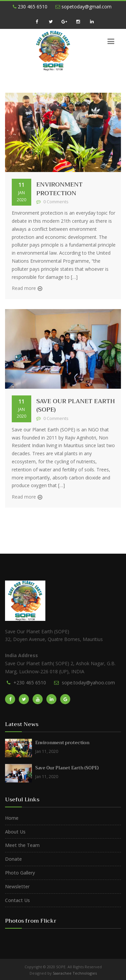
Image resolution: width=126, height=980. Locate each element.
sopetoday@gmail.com (83, 7)
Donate (13, 859)
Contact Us (17, 900)
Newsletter (17, 886)
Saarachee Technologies (75, 973)
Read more (24, 288)
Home (12, 818)
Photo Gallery (20, 873)
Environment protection (59, 189)
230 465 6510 (30, 7)
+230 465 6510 (30, 683)
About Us (15, 832)
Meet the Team (22, 845)
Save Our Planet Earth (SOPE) (76, 406)
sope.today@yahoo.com (88, 683)
